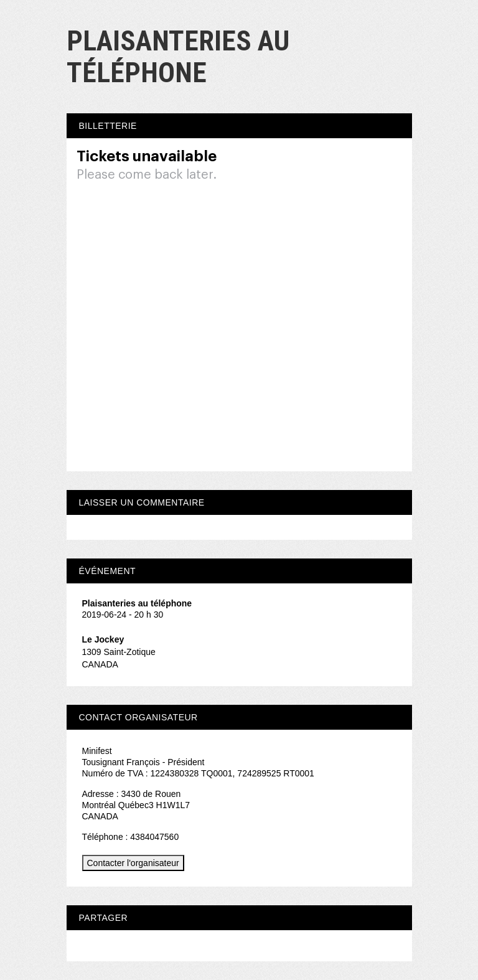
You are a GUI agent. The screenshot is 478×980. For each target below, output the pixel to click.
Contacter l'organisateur (133, 863)
